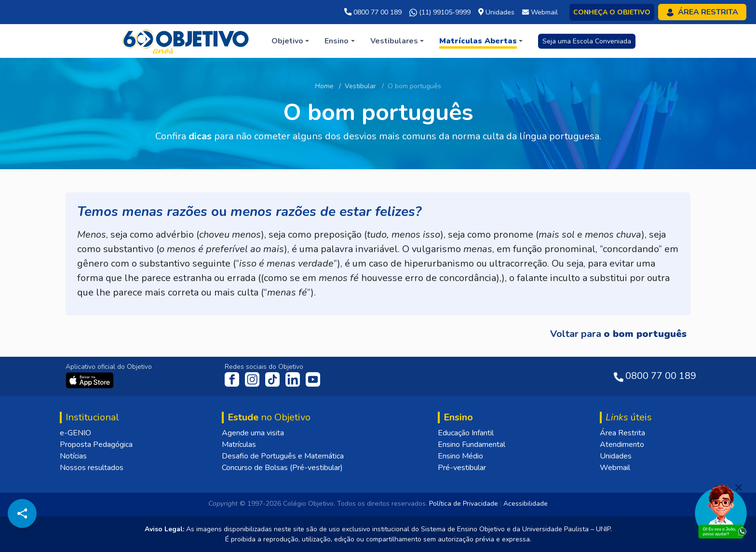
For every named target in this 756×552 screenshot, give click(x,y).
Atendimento (622, 444)
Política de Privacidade (464, 504)
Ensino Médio (460, 456)
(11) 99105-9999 (440, 13)
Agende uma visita (253, 433)
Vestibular (360, 86)
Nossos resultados (92, 468)
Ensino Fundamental (472, 444)
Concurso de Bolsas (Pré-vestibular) (282, 468)
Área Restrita (622, 433)
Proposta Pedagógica (96, 444)
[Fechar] (739, 487)
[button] (290, 41)
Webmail (615, 468)
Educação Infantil (466, 433)
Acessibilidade (526, 504)
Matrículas (239, 444)
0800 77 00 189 (373, 12)
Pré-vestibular (462, 468)
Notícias (73, 456)
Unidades (616, 456)
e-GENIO (75, 433)
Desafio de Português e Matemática (283, 456)
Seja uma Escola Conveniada (587, 41)
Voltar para (618, 334)
